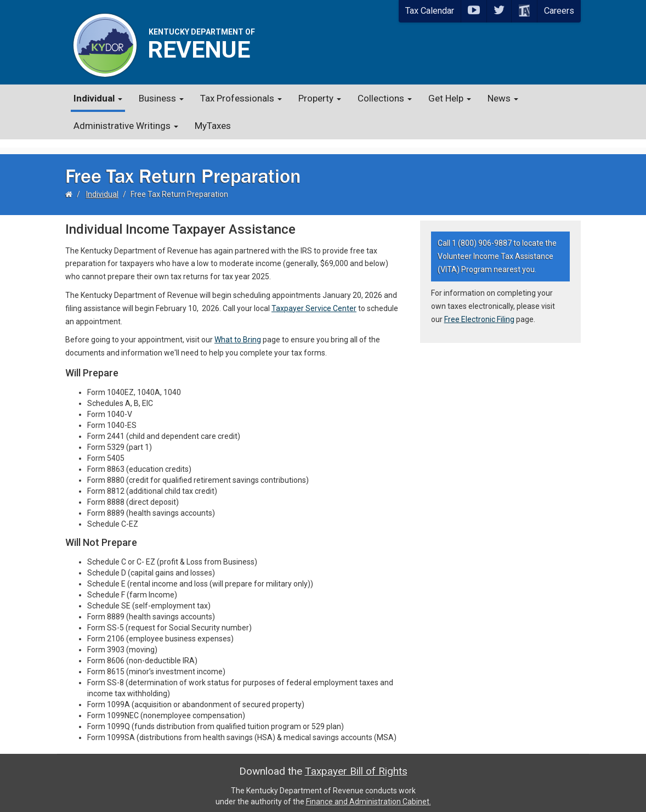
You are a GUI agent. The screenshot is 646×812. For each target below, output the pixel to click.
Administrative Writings (126, 126)
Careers (559, 11)
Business (161, 98)
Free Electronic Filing (479, 311)
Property (320, 98)
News (503, 98)
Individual (98, 98)
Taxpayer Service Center (314, 300)
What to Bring (238, 331)
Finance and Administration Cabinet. (369, 793)
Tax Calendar (430, 11)
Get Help (450, 98)
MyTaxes (213, 126)
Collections (385, 98)
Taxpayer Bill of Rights (356, 762)
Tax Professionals (241, 98)
